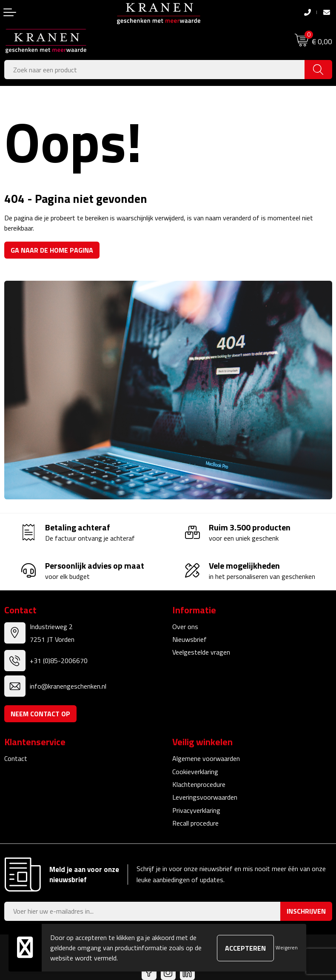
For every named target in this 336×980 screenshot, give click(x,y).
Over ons (185, 627)
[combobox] (155, 70)
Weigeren (287, 947)
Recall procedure (195, 823)
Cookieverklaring (195, 772)
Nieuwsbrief (189, 639)
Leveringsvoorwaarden (205, 797)
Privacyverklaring (196, 810)
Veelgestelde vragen (201, 652)
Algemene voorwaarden (206, 758)
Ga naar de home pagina (52, 250)
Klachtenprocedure (199, 784)
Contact (16, 758)
